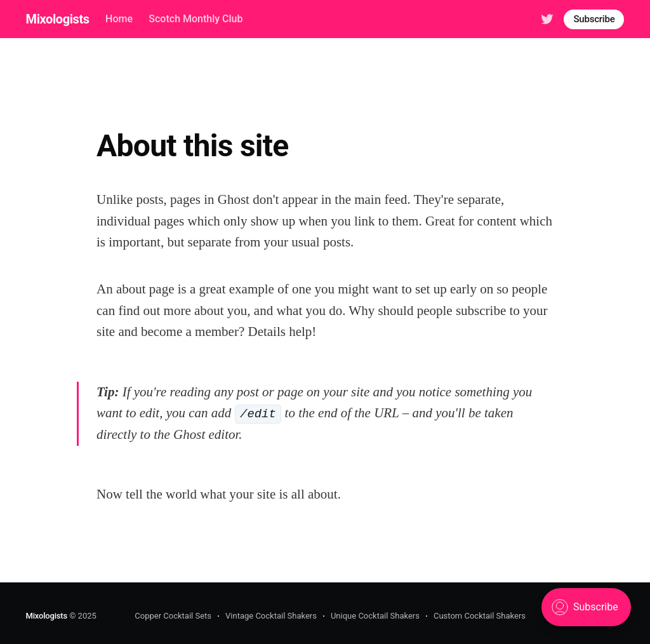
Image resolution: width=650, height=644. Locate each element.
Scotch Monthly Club (196, 19)
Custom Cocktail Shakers (480, 616)
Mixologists (58, 19)
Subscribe (594, 19)
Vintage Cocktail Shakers (271, 616)
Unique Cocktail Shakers (375, 616)
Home (119, 19)
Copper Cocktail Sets (173, 616)
